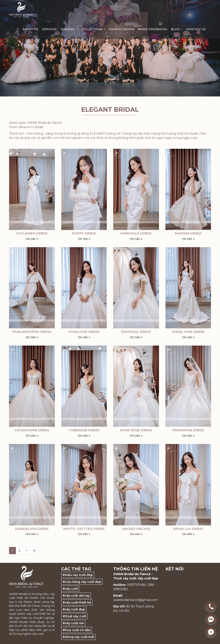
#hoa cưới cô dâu (77, 630)
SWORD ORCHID (136, 529)
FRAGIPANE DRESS (188, 430)
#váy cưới (70, 589)
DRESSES (69, 29)
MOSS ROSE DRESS (136, 430)
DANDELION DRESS (32, 529)
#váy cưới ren (73, 623)
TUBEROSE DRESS (84, 430)
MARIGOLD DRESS (136, 233)
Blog (177, 29)
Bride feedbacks (153, 29)
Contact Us (196, 29)
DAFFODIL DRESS (136, 332)
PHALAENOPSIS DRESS (32, 332)
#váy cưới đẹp (74, 609)
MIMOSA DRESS (188, 233)
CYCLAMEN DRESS (32, 233)
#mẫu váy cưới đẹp (78, 575)
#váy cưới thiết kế (77, 602)
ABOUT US (30, 29)
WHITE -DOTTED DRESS (84, 529)
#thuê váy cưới (74, 616)
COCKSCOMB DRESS (32, 430)
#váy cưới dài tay (76, 596)
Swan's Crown (121, 29)
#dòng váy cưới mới (78, 637)
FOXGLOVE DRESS (84, 332)
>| (34, 551)
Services (49, 29)
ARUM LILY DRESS (188, 529)
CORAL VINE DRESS (188, 332)
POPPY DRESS (84, 233)
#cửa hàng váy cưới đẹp (82, 582)
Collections (93, 29)
